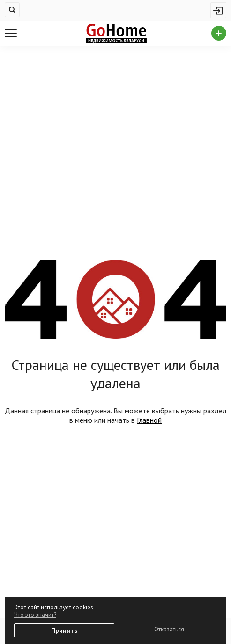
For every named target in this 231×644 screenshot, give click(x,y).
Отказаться (169, 629)
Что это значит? (35, 615)
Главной (149, 420)
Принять (64, 630)
